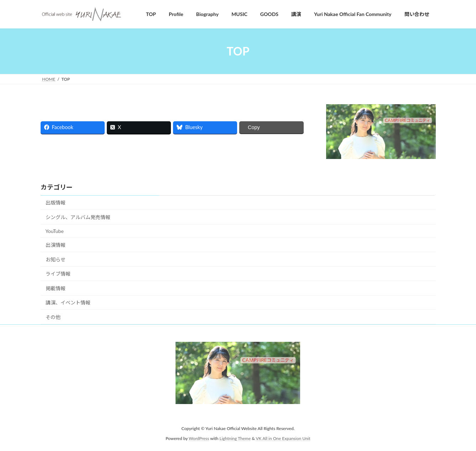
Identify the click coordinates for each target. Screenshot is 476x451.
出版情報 (56, 203)
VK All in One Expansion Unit (283, 438)
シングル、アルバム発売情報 (78, 217)
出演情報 (56, 245)
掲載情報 (56, 288)
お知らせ (56, 259)
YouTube (55, 231)
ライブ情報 (58, 274)
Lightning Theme (235, 438)
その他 (53, 317)
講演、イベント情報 (68, 303)
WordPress (199, 438)
